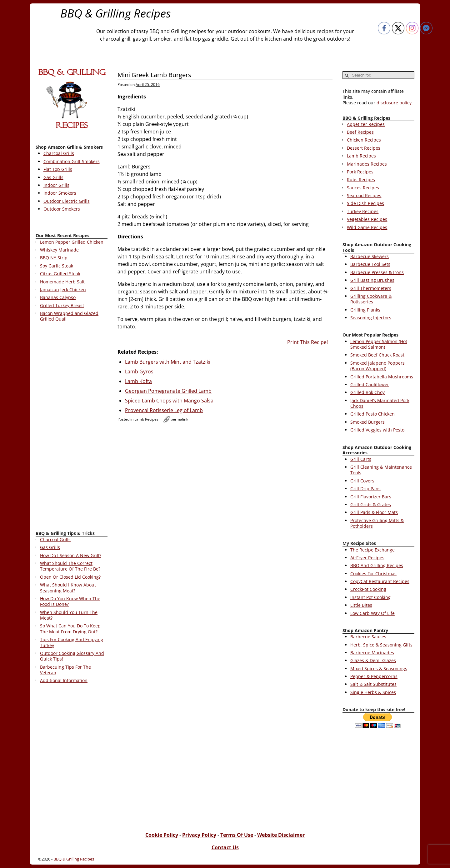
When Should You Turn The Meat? (69, 615)
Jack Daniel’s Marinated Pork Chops (380, 403)
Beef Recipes (360, 132)
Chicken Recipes (364, 140)
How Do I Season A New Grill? (71, 555)
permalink (179, 419)
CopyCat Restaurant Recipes (380, 581)
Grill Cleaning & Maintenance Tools (381, 470)
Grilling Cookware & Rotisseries (371, 299)
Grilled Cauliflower (370, 384)
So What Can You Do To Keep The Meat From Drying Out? (70, 629)
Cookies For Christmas (373, 574)
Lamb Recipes (146, 419)
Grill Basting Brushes (372, 280)
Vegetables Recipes (367, 219)
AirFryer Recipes (367, 558)
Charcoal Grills (59, 153)
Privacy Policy (199, 835)
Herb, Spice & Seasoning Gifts (381, 645)
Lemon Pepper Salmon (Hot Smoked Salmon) (379, 344)
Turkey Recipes (363, 211)
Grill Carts (361, 459)
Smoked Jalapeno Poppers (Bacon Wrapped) (377, 366)
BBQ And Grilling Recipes (377, 565)
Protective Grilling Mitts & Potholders (377, 523)
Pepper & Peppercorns (374, 676)
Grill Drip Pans (365, 489)
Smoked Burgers (367, 422)
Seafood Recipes (364, 195)
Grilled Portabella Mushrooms (382, 377)
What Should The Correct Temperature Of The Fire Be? (70, 566)
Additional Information (64, 680)
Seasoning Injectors (371, 318)
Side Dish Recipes (365, 203)
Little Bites (361, 605)
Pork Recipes (360, 172)
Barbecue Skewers (370, 256)
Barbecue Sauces (368, 637)
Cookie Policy (162, 835)
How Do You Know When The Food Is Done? (70, 601)
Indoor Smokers (60, 193)
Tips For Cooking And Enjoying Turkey (72, 642)
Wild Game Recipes (367, 227)
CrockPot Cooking (368, 589)
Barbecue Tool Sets (370, 264)
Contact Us (225, 847)
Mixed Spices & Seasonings (379, 668)
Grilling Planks (365, 310)
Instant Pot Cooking (370, 597)
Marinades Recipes (367, 164)
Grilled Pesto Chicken (372, 414)
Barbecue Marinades (372, 653)
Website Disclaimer (281, 835)
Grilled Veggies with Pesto (377, 430)
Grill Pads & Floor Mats (374, 512)
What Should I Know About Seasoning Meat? (68, 588)
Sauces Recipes (363, 188)
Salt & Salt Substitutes (373, 684)
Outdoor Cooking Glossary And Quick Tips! (72, 656)
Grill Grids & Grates (371, 504)
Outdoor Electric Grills (67, 201)
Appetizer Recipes (366, 124)
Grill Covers (362, 481)
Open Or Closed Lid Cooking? (70, 577)
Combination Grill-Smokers (72, 161)
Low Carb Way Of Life (372, 613)
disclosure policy (394, 103)
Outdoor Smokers (62, 209)
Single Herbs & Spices (373, 692)
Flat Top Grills (58, 169)
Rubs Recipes (361, 180)
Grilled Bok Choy (367, 392)
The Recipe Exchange (372, 550)
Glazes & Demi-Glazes (373, 660)
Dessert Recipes (364, 148)
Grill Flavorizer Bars (371, 497)
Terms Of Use (237, 835)
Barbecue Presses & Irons (377, 272)
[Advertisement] (72, 427)
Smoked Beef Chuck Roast (377, 355)
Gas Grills (53, 177)
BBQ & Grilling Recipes (116, 13)
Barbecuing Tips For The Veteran (65, 670)
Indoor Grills (56, 185)
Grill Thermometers (371, 288)
